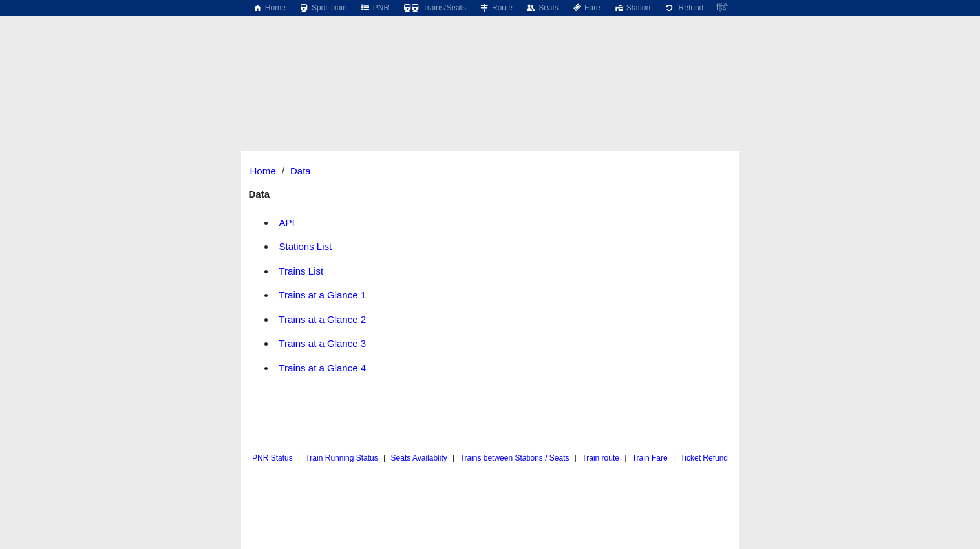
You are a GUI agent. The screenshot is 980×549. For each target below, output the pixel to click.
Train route (601, 458)
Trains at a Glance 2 (323, 319)
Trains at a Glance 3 (323, 343)
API (287, 223)
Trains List (302, 271)
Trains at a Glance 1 (323, 295)
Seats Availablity (419, 458)
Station (632, 8)
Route (496, 8)
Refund (683, 8)
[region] (490, 48)
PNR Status (272, 458)
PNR (375, 8)
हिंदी (722, 8)
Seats (542, 8)
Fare (586, 8)
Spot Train (323, 8)
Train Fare (650, 458)
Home (269, 8)
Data (301, 171)
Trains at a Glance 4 (323, 368)
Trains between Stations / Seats (515, 458)
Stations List (306, 246)
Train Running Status (341, 458)
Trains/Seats (434, 8)
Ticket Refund (704, 458)
